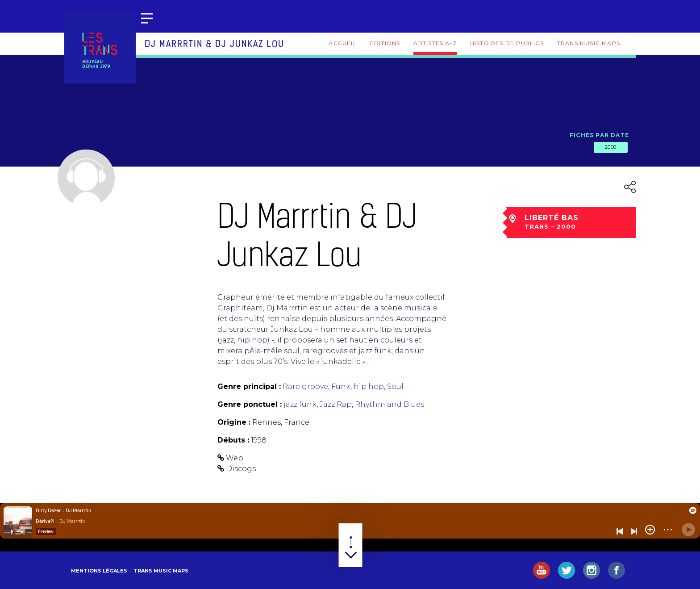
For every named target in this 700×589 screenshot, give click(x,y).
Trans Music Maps (589, 43)
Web (235, 458)
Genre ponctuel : (250, 404)
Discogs (241, 469)
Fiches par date (599, 135)
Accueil (342, 43)
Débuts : (233, 440)
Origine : (234, 422)
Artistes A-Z (435, 43)
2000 (611, 147)
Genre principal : (249, 386)
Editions (385, 43)
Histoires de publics (507, 43)
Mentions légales (99, 571)
